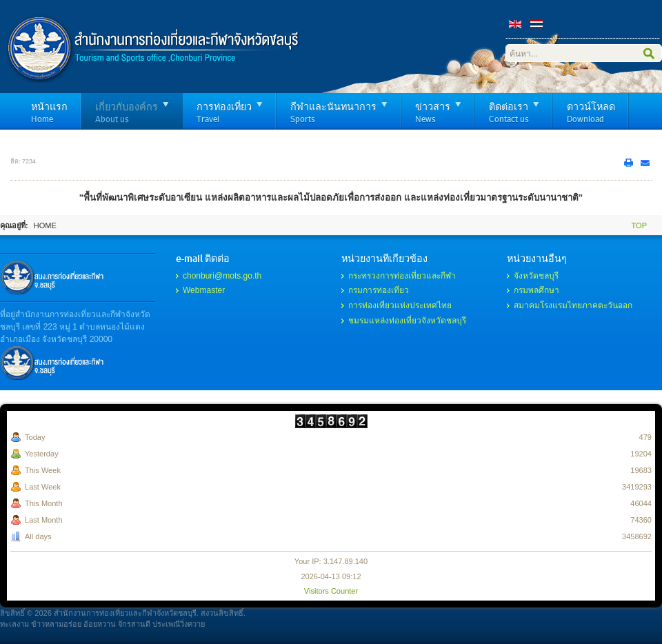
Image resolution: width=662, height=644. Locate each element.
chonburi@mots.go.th (222, 276)
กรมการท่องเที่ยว (379, 290)
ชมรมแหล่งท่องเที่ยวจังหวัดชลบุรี (407, 321)
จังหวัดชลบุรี (536, 276)
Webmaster (204, 290)
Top (639, 225)
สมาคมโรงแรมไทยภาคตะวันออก (573, 305)
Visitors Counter (331, 591)
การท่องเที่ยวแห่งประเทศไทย (400, 305)
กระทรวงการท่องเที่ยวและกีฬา (402, 276)
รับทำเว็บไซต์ (52, 277)
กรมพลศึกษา (536, 290)
